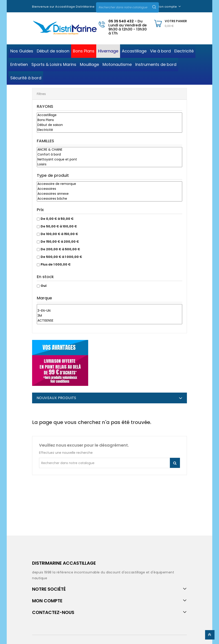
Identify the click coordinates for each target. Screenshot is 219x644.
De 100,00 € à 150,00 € (59, 234)
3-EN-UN (109, 311)
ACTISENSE (109, 321)
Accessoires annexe (109, 194)
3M (109, 316)
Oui (44, 286)
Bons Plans (109, 120)
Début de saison (109, 125)
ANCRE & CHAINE (109, 150)
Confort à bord (109, 155)
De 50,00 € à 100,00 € (59, 226)
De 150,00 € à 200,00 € (60, 242)
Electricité (109, 130)
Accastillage (109, 115)
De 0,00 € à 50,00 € (57, 219)
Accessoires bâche (109, 199)
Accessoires (109, 189)
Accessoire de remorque (109, 184)
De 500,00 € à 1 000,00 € (61, 257)
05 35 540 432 (121, 21)
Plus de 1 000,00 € (56, 264)
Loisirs (109, 164)
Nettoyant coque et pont (109, 160)
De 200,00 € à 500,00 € (60, 249)
